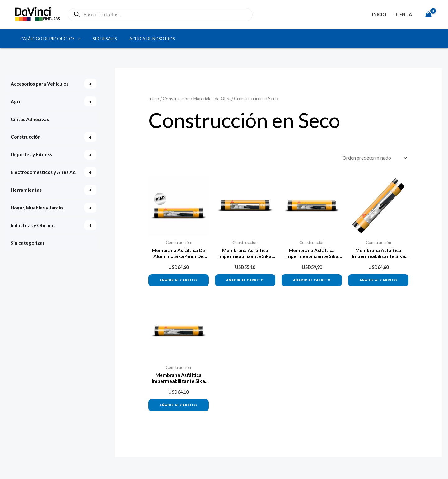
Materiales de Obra (213, 98)
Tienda (404, 14)
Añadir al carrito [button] (178, 282)
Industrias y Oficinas (34, 238)
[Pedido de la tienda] (373, 158)
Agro (16, 102)
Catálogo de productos (50, 39)
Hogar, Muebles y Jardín (38, 220)
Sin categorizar (28, 256)
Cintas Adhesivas (30, 120)
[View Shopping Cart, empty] (428, 14)
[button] (77, 39)
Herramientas (27, 202)
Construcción (26, 138)
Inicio (379, 14)
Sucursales (105, 39)
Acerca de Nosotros (152, 39)
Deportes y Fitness (33, 156)
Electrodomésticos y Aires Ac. (41, 179)
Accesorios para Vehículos (41, 84)
